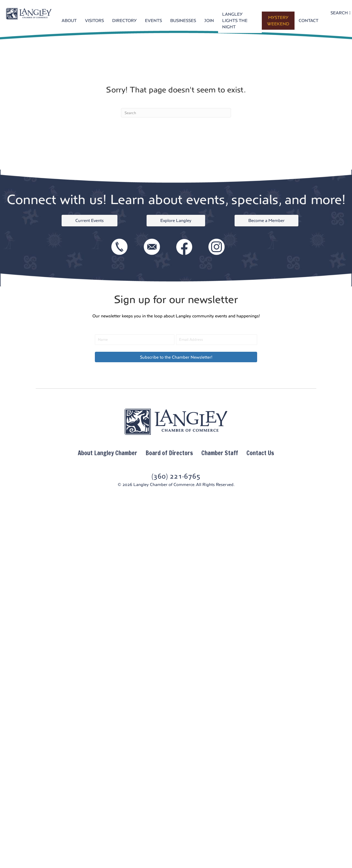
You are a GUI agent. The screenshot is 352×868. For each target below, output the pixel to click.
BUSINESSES (183, 20)
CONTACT (309, 20)
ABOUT (69, 20)
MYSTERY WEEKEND (278, 21)
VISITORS (94, 20)
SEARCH (341, 13)
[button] (176, 357)
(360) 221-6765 (176, 476)
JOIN (209, 20)
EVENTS (153, 20)
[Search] (176, 113)
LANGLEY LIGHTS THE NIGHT (235, 20)
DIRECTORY (124, 20)
